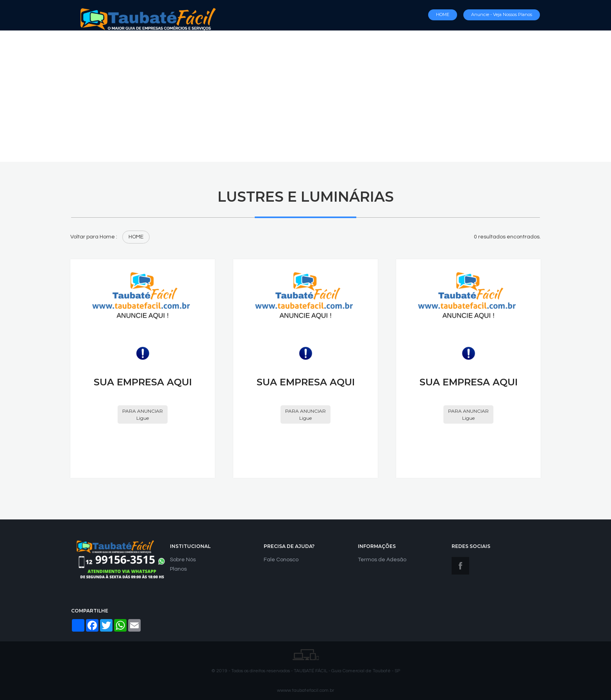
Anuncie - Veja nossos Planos (502, 14)
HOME (443, 14)
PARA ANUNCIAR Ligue (143, 414)
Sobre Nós (183, 560)
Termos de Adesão (382, 560)
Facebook (460, 566)
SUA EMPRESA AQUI (143, 382)
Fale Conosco (281, 560)
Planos (178, 569)
